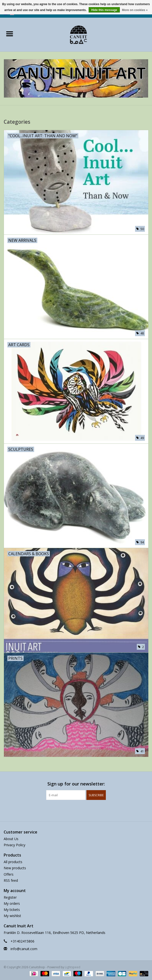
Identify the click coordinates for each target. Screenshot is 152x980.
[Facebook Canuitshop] (72, 810)
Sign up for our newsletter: (76, 784)
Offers (9, 874)
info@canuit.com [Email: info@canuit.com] (24, 949)
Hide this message (104, 10)
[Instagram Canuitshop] (81, 810)
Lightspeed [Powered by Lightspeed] (73, 967)
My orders (12, 903)
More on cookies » (135, 10)
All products (13, 862)
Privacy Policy (14, 845)
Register (10, 897)
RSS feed (11, 880)
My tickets (12, 910)
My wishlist (12, 916)
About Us (11, 839)
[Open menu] (10, 34)
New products (15, 868)
